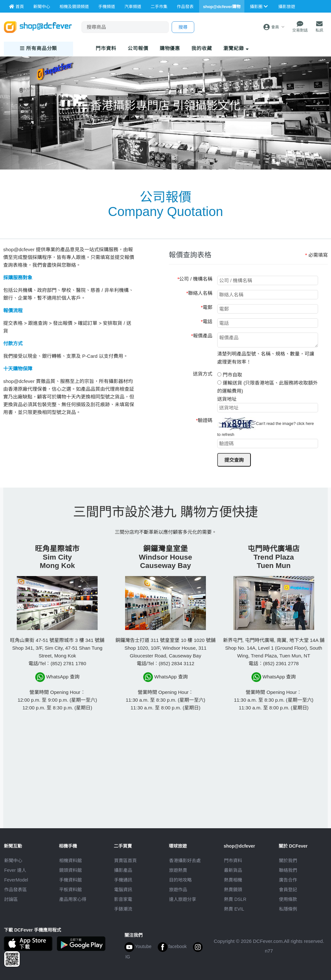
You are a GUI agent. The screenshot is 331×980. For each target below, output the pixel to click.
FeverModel (16, 880)
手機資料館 (70, 880)
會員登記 (288, 890)
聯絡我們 (288, 870)
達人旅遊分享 (183, 899)
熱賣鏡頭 (233, 890)
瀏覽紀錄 (236, 48)
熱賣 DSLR (235, 899)
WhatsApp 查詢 (58, 677)
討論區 (11, 899)
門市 (106, 48)
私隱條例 (288, 909)
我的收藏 (202, 48)
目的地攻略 (180, 880)
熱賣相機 (233, 880)
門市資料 (233, 861)
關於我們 (288, 861)
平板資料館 (70, 890)
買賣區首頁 (125, 861)
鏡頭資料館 (70, 870)
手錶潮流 (123, 909)
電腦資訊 (123, 890)
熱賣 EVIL (234, 909)
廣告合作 (288, 880)
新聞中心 (13, 861)
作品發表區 (16, 890)
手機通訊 (123, 880)
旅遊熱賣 (178, 870)
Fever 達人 (15, 870)
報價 (138, 48)
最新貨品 (233, 870)
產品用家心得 (73, 899)
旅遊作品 (178, 890)
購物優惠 (170, 48)
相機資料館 (70, 861)
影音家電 (123, 899)
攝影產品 (123, 870)
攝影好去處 (185, 861)
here (310, 424)
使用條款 (288, 899)
